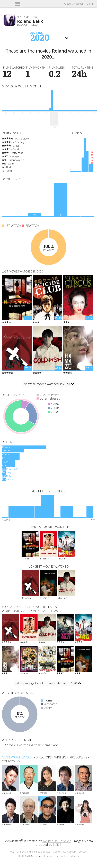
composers (11, 761)
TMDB (57, 845)
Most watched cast (17, 757)
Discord (50, 856)
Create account (74, 4)
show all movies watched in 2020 (47, 384)
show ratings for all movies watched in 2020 (47, 683)
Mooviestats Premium (64, 852)
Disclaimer (73, 856)
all (21, 607)
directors (44, 757)
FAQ (12, 852)
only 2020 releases (42, 607)
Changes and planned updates (33, 852)
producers (78, 757)
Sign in (90, 4)
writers (60, 757)
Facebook (60, 856)
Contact (83, 852)
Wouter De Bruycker (57, 841)
